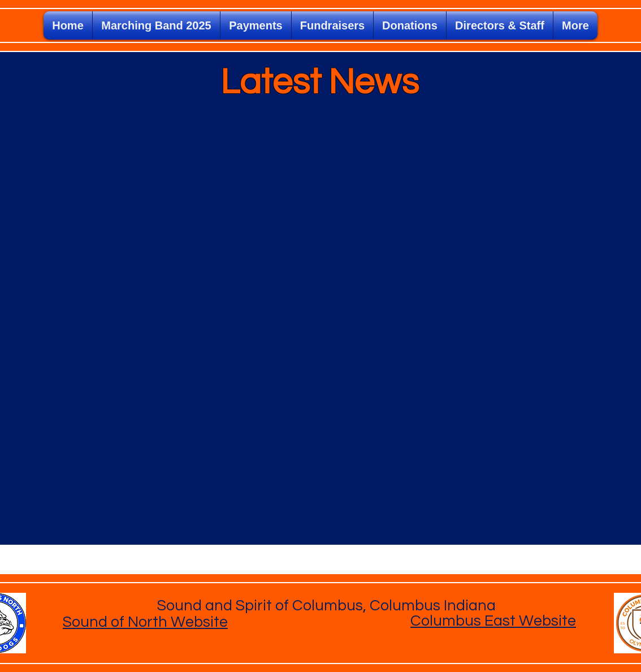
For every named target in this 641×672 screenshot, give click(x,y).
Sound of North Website (145, 622)
